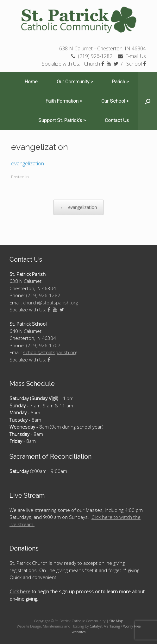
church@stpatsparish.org (50, 303)
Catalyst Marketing (105, 626)
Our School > (115, 101)
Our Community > (75, 82)
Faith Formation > (64, 101)
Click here (20, 591)
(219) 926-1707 (43, 345)
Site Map (116, 621)
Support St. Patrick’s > (62, 120)
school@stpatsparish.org (50, 352)
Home (31, 82)
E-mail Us (132, 56)
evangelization (28, 163)
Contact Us (117, 120)
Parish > (120, 82)
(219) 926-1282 (92, 56)
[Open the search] (148, 101)
